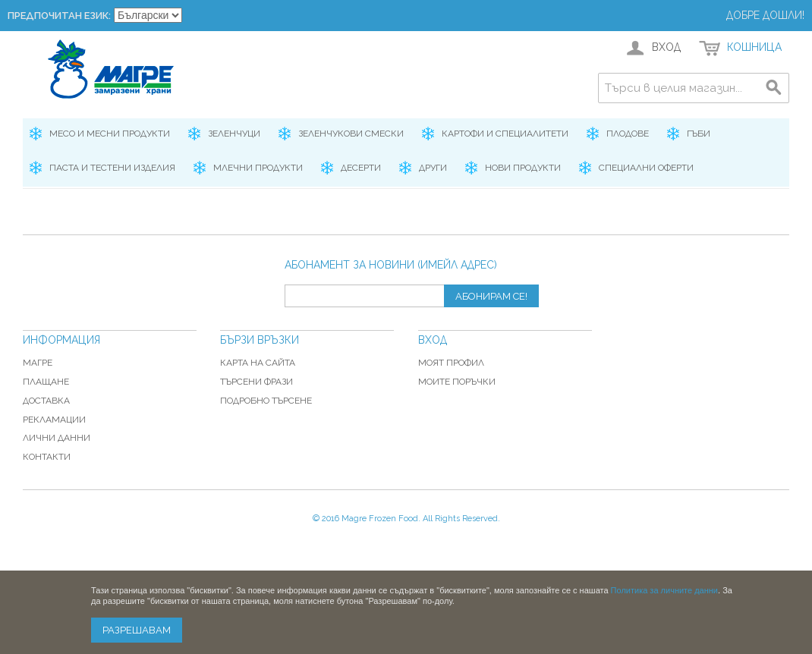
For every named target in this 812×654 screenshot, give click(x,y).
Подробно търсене (266, 401)
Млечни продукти (258, 168)
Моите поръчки (457, 382)
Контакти (47, 457)
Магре (38, 363)
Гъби (699, 134)
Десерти (361, 168)
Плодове (628, 134)
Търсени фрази (257, 382)
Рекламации (54, 420)
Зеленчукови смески (351, 134)
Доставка (46, 401)
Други (433, 168)
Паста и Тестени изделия (112, 168)
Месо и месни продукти (110, 134)
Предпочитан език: (59, 16)
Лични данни (57, 438)
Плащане (46, 382)
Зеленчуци (234, 134)
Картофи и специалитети (505, 134)
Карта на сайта (258, 363)
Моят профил (451, 363)
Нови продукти (523, 168)
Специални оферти (646, 168)
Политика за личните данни (664, 590)
